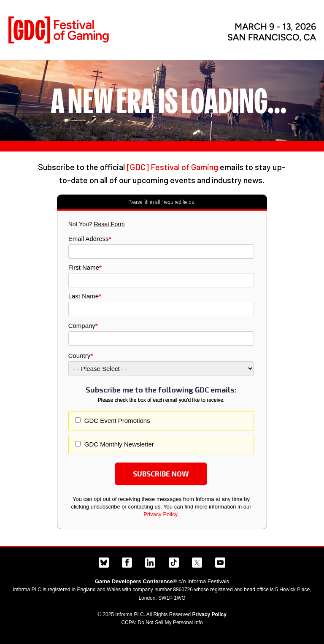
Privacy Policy (160, 514)
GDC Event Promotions (116, 421)
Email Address (90, 239)
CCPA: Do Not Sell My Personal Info (162, 622)
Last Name (85, 296)
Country (81, 356)
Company (83, 326)
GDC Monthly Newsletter (118, 444)
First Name (85, 267)
